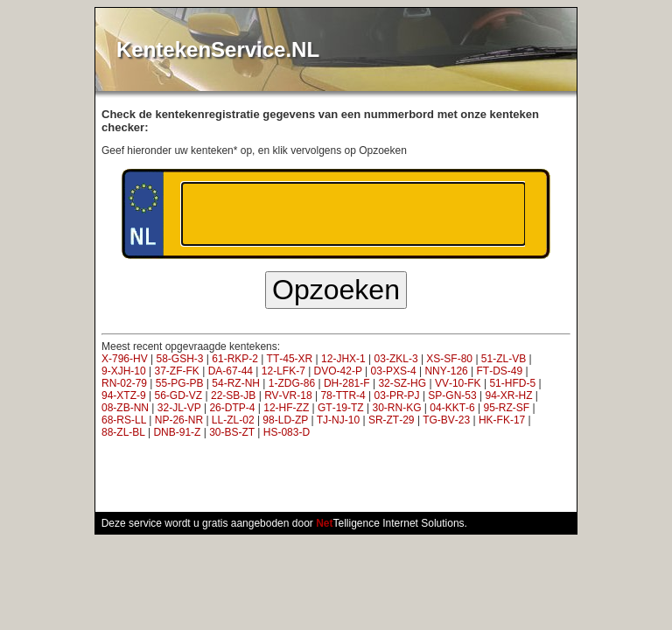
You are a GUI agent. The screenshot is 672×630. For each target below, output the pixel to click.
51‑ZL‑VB (504, 359)
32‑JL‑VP (179, 408)
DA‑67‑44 (231, 371)
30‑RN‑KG (397, 408)
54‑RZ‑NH (236, 383)
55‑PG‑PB (180, 383)
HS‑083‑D (287, 432)
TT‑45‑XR (290, 359)
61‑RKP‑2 (235, 359)
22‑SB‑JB (233, 395)
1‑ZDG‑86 (292, 383)
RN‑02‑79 (124, 383)
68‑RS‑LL (124, 420)
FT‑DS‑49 (500, 371)
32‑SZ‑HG (402, 383)
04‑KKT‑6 (452, 408)
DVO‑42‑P (338, 371)
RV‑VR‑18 (288, 395)
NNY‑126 (446, 371)
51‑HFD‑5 (512, 383)
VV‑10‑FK (458, 383)
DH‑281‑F (347, 383)
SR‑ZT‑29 (392, 420)
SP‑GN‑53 (452, 395)
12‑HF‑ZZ (286, 408)
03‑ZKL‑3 (396, 359)
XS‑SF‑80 (449, 359)
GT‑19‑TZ (341, 408)
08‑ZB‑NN (125, 408)
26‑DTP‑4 (232, 408)
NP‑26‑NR (179, 420)
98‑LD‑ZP (285, 420)
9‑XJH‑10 (124, 371)
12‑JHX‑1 (343, 359)
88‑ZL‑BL (123, 432)
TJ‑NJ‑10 (338, 420)
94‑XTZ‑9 (124, 395)
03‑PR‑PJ (397, 395)
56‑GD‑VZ (178, 395)
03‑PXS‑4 (394, 371)
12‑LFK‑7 (283, 371)
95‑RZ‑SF (506, 408)
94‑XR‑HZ (509, 395)
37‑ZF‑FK (176, 371)
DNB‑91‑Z (177, 432)
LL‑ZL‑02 (233, 420)
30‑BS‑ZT (232, 432)
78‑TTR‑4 (343, 395)
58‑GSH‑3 (179, 359)
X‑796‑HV (125, 359)
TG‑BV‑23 (446, 420)
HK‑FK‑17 (502, 420)
